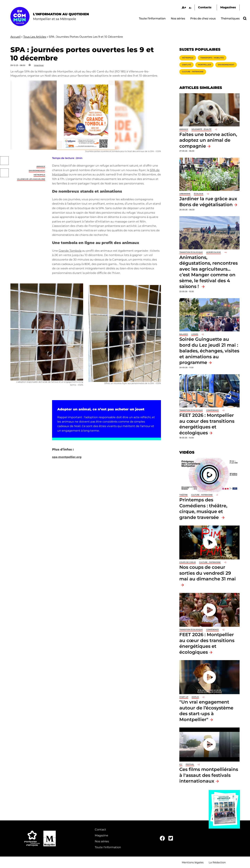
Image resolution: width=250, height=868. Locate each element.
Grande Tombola (70, 251)
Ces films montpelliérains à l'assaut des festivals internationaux (209, 775)
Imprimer (39, 65)
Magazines (228, 7)
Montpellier (204, 65)
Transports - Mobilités (212, 58)
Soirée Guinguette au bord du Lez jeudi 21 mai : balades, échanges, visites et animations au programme (209, 351)
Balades (184, 334)
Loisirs (195, 334)
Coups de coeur (187, 562)
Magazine (101, 835)
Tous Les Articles (35, 37)
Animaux (41, 166)
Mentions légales (193, 862)
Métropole (39, 175)
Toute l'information (152, 18)
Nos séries (178, 18)
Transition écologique (191, 252)
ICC (181, 764)
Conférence (212, 410)
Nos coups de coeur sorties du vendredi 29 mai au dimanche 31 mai (208, 573)
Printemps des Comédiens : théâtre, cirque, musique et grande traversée (203, 509)
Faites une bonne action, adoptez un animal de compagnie (208, 140)
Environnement (37, 171)
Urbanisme (185, 194)
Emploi (195, 697)
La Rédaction (217, 862)
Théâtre (184, 495)
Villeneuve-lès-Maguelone (31, 179)
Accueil (15, 37)
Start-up (184, 697)
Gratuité (186, 65)
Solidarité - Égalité (201, 129)
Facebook (4, 161)
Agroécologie (214, 252)
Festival (190, 764)
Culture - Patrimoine (193, 72)
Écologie (199, 194)
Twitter (4, 173)
